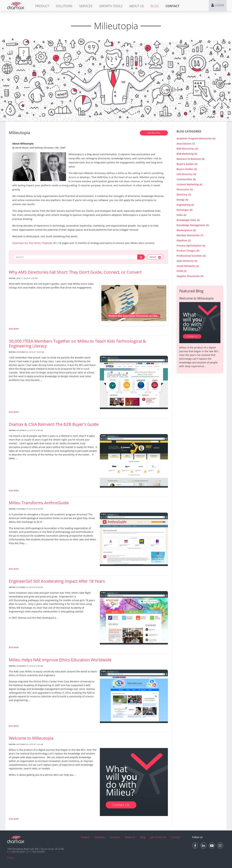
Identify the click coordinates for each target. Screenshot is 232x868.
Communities (186, 179)
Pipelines (184, 240)
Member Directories (190, 235)
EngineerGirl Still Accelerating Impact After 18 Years (57, 581)
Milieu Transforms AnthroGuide (39, 503)
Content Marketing (189, 184)
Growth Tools (111, 6)
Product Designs (188, 251)
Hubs (181, 215)
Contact (172, 6)
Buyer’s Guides (187, 164)
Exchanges (184, 210)
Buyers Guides (187, 169)
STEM (181, 271)
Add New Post (154, 133)
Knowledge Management (193, 225)
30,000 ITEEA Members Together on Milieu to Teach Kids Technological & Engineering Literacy (77, 343)
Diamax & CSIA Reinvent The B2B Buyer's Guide (54, 424)
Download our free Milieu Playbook (32, 243)
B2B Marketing (187, 154)
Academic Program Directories (196, 138)
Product (42, 6)
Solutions (64, 6)
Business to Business (190, 159)
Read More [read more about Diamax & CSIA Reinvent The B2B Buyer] (14, 491)
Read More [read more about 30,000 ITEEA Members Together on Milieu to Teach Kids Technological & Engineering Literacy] (14, 412)
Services (86, 6)
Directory (184, 195)
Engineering (185, 205)
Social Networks (188, 266)
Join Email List (158, 837)
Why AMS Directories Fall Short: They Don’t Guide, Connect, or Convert (75, 272)
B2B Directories (187, 149)
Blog (155, 6)
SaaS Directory (187, 261)
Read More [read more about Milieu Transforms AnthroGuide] (14, 569)
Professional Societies (191, 256)
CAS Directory (186, 174)
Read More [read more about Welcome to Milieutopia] (14, 819)
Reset (155, 257)
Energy (182, 200)
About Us (137, 6)
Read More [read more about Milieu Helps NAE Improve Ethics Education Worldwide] (14, 726)
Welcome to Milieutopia (31, 738)
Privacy (11, 858)
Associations (186, 144)
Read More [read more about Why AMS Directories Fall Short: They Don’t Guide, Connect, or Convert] (14, 329)
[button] (42, 6)
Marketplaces (186, 230)
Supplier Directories (190, 276)
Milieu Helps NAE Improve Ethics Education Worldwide (60, 660)
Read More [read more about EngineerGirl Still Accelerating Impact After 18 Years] (14, 647)
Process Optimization (191, 246)
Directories (185, 189)
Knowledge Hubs (188, 220)
